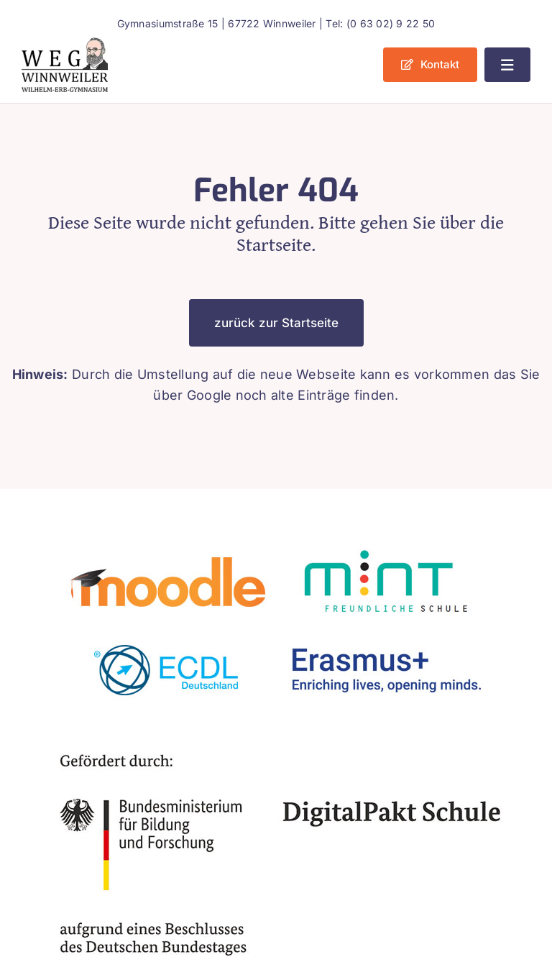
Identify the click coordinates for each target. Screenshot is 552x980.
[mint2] (384, 544)
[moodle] (168, 544)
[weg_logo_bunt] (65, 43)
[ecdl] (168, 630)
